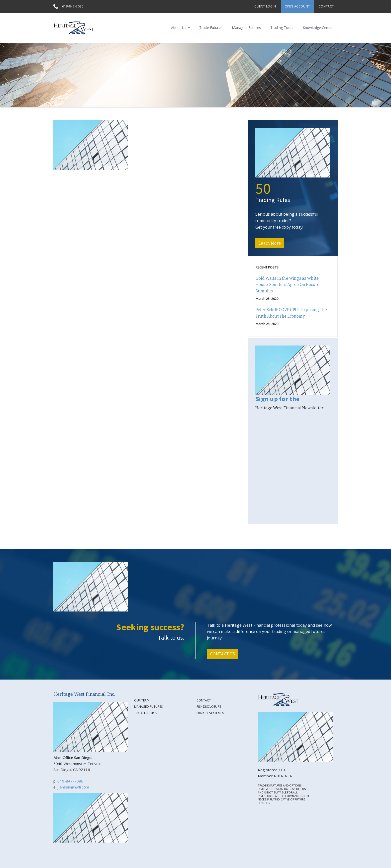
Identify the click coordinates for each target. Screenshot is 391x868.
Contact (326, 6)
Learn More (270, 243)
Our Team (142, 700)
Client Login (265, 6)
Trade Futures (211, 28)
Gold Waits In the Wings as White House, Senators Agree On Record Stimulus (288, 285)
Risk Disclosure (209, 707)
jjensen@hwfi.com (73, 787)
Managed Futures (246, 28)
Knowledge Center (318, 28)
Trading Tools (282, 28)
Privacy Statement (211, 713)
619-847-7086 (73, 6)
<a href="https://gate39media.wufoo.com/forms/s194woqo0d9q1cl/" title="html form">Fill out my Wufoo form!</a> (293, 467)
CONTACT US (223, 654)
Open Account (297, 6)
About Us (180, 28)
